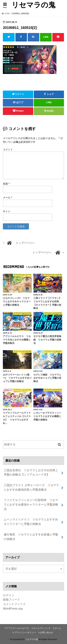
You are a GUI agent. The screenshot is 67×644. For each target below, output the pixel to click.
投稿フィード (11, 600)
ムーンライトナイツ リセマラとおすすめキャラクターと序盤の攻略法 (31, 522)
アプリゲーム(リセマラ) (18, 628)
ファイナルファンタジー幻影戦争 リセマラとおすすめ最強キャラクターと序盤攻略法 (31, 504)
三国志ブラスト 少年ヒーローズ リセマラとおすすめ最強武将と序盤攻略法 (31, 487)
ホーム (58, 628)
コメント (8, 149)
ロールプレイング (42, 628)
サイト (7, 211)
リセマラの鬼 (33, 5)
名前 (6, 184)
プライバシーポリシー (25, 633)
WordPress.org (13, 608)
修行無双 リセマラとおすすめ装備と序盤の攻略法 (31, 537)
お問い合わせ (46, 633)
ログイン (9, 595)
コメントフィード (14, 604)
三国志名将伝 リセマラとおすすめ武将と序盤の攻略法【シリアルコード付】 (31, 472)
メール (7, 198)
